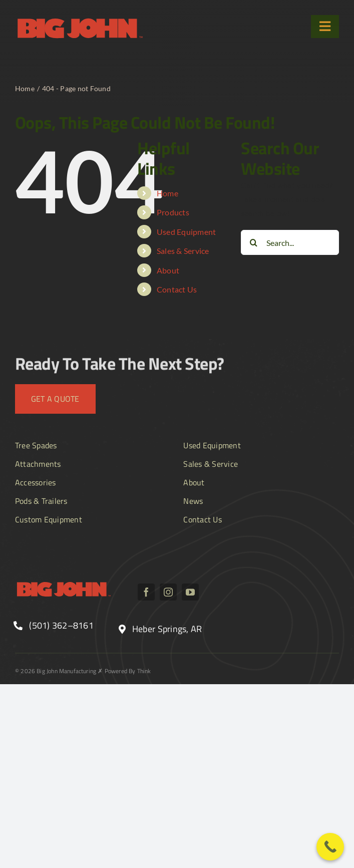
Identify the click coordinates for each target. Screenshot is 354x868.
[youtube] (190, 592)
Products (173, 212)
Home (167, 193)
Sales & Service (183, 251)
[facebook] (146, 592)
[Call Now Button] (330, 847)
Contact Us (177, 289)
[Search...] (290, 242)
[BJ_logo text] (80, 19)
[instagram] (168, 592)
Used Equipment (186, 232)
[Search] (253, 242)
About (168, 270)
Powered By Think (128, 671)
